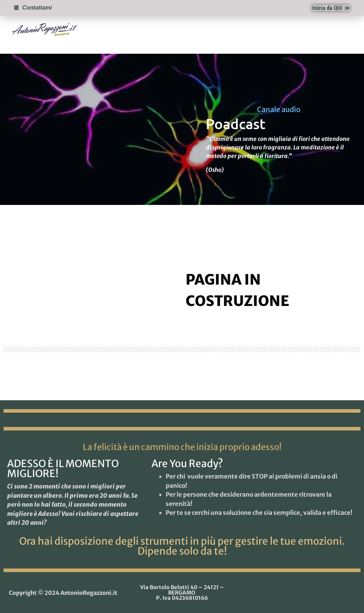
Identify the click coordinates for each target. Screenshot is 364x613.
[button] (349, 29)
